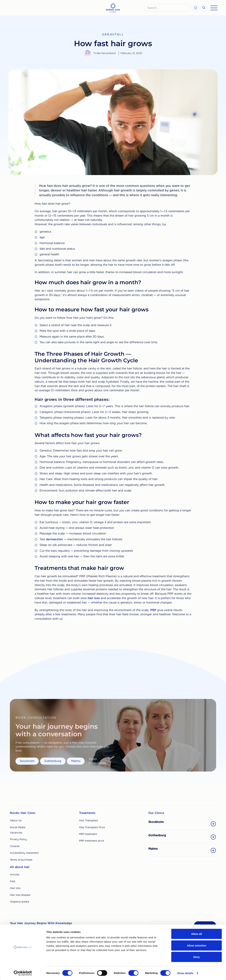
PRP (153, 610)
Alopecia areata (20, 902)
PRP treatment (88, 834)
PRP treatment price (92, 841)
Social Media (18, 827)
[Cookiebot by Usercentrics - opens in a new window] (23, 973)
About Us (16, 820)
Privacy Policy (18, 839)
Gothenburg (53, 761)
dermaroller (54, 539)
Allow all (197, 934)
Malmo (76, 761)
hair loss (94, 598)
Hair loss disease (20, 895)
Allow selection (196, 945)
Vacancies (16, 833)
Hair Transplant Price (92, 827)
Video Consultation (97, 761)
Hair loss (15, 888)
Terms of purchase (21, 860)
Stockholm (27, 761)
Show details (185, 973)
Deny (197, 957)
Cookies (15, 846)
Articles (15, 875)
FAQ (13, 881)
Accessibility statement (24, 853)
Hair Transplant (89, 820)
